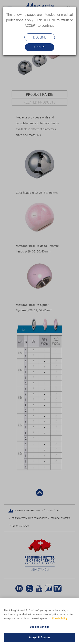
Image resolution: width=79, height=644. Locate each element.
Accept (40, 47)
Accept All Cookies (39, 637)
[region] (39, 621)
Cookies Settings (39, 627)
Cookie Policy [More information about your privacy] (60, 618)
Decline (40, 37)
